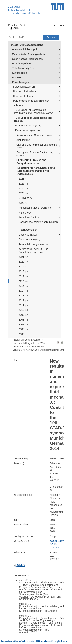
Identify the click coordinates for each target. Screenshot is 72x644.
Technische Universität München (25, 13)
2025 (23, 184)
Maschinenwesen (36, 347)
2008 (23, 320)
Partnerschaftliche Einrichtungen (31, 101)
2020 (23, 262)
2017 (23, 276)
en (62, 25)
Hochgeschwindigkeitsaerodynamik (38, 223)
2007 (23, 325)
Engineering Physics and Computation (31, 162)
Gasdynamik (28, 235)
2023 (23, 193)
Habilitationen (28, 230)
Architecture (23, 140)
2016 (23, 281)
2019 (23, 267)
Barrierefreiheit (44, 641)
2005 (23, 334)
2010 (23, 310)
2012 (23, 300)
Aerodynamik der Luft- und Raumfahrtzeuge (33, 251)
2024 (23, 188)
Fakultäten (18, 347)
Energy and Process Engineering (35, 154)
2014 (23, 291)
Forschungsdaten (22, 63)
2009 (23, 315)
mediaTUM (14, 7)
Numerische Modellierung (35, 208)
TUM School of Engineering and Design (33, 119)
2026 (23, 179)
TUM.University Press (24, 68)
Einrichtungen (21, 82)
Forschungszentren (24, 87)
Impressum (61, 641)
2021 (23, 257)
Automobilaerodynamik (33, 244)
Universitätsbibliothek (19, 10)
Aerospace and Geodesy (34, 135)
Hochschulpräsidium (24, 91)
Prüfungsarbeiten (28, 126)
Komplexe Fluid (29, 217)
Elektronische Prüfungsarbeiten (30, 54)
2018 (23, 271)
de (54, 25)
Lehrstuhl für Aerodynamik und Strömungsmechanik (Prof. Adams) (36, 171)
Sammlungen (20, 73)
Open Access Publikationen (27, 59)
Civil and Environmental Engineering (37, 146)
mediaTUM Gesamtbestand (27, 45)
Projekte (17, 77)
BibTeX (19, 565)
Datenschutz (28, 641)
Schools (18, 105)
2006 (23, 329)
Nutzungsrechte (10, 641)
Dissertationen (29, 239)
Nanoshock (25, 213)
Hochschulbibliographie (25, 50)
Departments (28, 130)
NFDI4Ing (25, 198)
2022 (23, 203)
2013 (23, 296)
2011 (23, 305)
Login (13, 28)
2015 (23, 286)
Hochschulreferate (23, 96)
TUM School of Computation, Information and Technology (34, 111)
